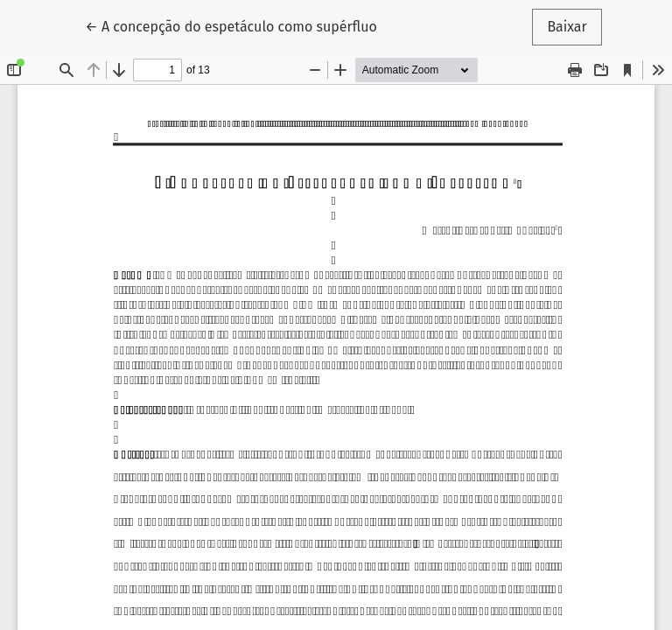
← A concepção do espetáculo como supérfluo (231, 25)
